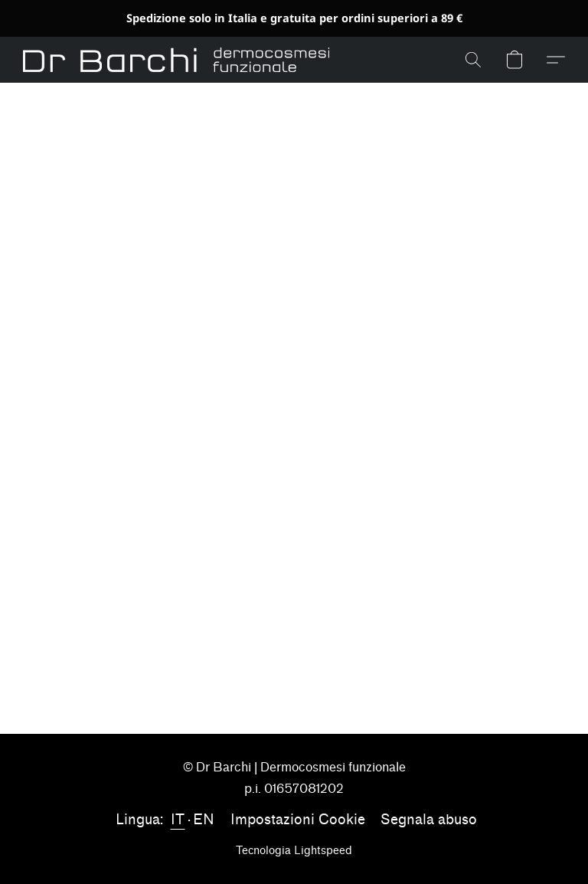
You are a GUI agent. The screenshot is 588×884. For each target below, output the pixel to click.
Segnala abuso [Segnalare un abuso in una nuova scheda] (429, 820)
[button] (176, 60)
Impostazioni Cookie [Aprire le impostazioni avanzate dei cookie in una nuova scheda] (298, 820)
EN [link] (204, 820)
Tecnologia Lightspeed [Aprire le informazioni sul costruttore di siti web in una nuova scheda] (294, 851)
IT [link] (178, 820)
